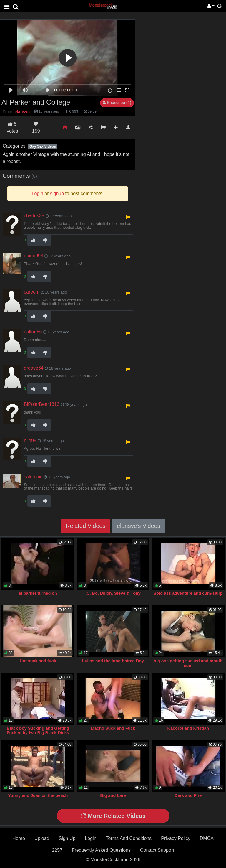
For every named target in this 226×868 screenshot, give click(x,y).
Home (19, 838)
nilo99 (30, 440)
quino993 (34, 256)
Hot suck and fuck (38, 661)
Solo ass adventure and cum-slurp (188, 593)
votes (12, 127)
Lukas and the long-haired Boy (113, 661)
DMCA (207, 838)
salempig (33, 477)
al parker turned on (38, 593)
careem (32, 292)
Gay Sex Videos (43, 146)
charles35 (34, 216)
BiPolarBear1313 (42, 404)
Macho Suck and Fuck (113, 728)
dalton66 (33, 332)
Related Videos (85, 526)
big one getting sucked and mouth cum (188, 663)
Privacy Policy (176, 838)
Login (90, 838)
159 (36, 127)
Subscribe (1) (117, 103)
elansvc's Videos (139, 526)
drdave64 (34, 368)
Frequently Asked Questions (101, 850)
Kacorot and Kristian (188, 728)
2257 (57, 850)
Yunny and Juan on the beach (38, 795)
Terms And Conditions (129, 838)
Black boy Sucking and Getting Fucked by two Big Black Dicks (38, 731)
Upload (42, 838)
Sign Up (67, 838)
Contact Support (157, 850)
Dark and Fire (188, 795)
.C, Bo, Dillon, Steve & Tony (113, 593)
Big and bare (113, 795)
